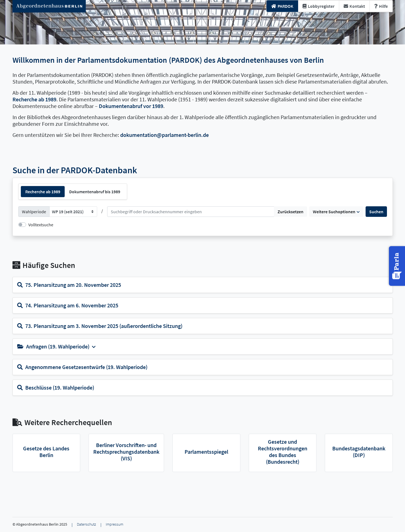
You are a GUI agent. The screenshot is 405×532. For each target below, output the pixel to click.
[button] (398, 266)
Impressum (115, 524)
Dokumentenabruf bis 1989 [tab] (95, 192)
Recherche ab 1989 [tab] (43, 192)
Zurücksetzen (290, 212)
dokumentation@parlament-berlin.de (164, 135)
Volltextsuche (41, 225)
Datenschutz (86, 524)
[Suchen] (191, 212)
